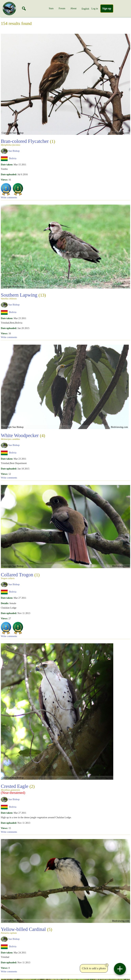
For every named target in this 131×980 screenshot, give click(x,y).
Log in (95, 9)
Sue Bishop (14, 151)
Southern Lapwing (23, 296)
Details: (5, 603)
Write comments (9, 197)
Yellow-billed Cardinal (27, 930)
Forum (62, 8)
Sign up (107, 8)
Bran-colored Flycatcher (28, 142)
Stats (51, 8)
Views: (4, 180)
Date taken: (7, 164)
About (73, 8)
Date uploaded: (9, 174)
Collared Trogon (20, 576)
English (85, 9)
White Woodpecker (23, 436)
